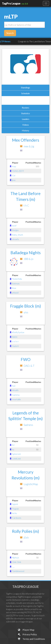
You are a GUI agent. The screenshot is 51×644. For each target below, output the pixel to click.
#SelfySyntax (18, 332)
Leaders (26, 119)
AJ (13, 445)
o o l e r (15, 341)
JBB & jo (28, 259)
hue (14, 386)
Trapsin (15, 509)
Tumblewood (18, 571)
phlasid (15, 293)
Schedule (26, 93)
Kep (14, 166)
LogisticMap (31, 484)
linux (14, 288)
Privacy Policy (27, 634)
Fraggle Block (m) (26, 306)
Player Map (26, 630)
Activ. (15, 513)
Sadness (28, 425)
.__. (13, 567)
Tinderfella (17, 279)
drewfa (15, 239)
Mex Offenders (26, 140)
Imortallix (16, 399)
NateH (15, 346)
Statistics (26, 113)
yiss (26, 312)
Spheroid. (17, 454)
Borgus (15, 230)
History (26, 130)
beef (14, 226)
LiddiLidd (16, 459)
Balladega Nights (26, 253)
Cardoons (17, 518)
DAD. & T (29, 366)
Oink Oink (17, 562)
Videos (26, 125)
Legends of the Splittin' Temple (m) (26, 416)
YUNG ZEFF (18, 171)
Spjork (15, 504)
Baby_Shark (18, 235)
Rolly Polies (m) (26, 531)
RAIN (15, 337)
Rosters (26, 108)
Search (10, 33)
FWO (26, 359)
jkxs (14, 180)
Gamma (16, 395)
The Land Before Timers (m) (26, 196)
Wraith (15, 390)
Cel (14, 175)
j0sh (26, 537)
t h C (26, 205)
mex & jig (29, 146)
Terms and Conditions (31, 639)
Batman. (16, 283)
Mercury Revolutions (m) (26, 475)
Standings (26, 87)
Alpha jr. (16, 557)
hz (13, 449)
